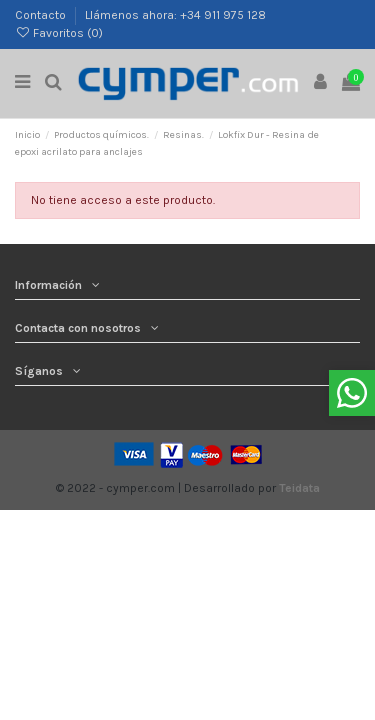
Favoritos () (59, 33)
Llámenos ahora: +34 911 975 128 (175, 15)
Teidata (299, 488)
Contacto (42, 15)
